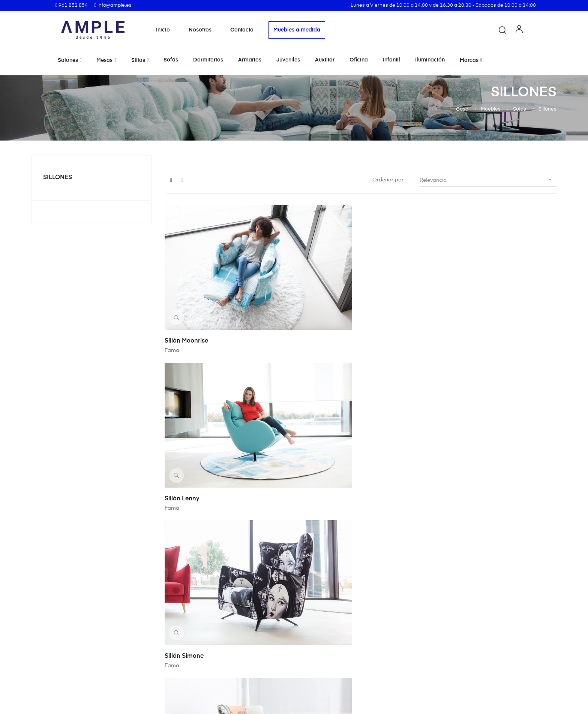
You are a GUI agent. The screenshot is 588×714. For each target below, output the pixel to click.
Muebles (225, 644)
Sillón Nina (182, 409)
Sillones (58, 178)
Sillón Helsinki (321, 409)
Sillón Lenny (319, 296)
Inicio (163, 30)
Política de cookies (325, 644)
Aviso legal (315, 630)
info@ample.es (57, 674)
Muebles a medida (297, 30)
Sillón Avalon (455, 409)
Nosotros (200, 30)
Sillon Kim (181, 522)
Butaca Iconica (458, 522)
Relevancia (488, 180)
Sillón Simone (456, 296)
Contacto (242, 30)
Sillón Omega (321, 522)
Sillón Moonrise (188, 296)
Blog (220, 671)
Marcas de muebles (239, 630)
